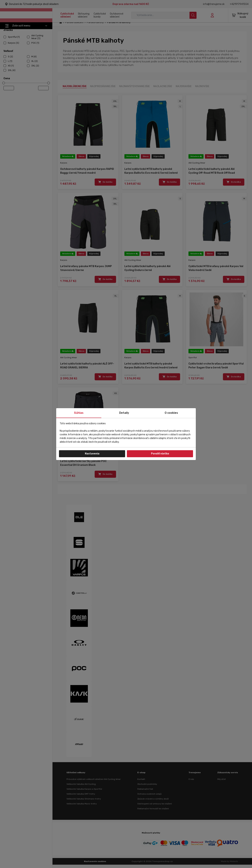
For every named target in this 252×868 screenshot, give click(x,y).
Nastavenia (92, 454)
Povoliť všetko (160, 454)
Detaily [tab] (124, 413)
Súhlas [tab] (79, 413)
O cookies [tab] (171, 413)
